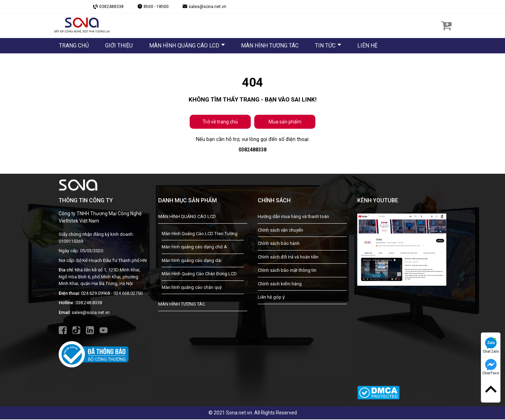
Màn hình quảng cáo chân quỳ (192, 288)
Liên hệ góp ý (271, 298)
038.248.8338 (89, 304)
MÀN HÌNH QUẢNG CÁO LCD (187, 217)
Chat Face (491, 367)
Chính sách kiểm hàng (280, 284)
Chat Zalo (491, 345)
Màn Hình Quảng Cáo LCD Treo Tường (200, 234)
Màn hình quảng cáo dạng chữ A (194, 248)
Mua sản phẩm (285, 122)
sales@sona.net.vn (91, 313)
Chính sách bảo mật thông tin (287, 271)
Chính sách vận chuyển (280, 231)
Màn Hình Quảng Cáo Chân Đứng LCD (199, 275)
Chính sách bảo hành (279, 244)
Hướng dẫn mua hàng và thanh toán (293, 217)
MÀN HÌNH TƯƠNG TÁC (182, 305)
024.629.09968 (96, 294)
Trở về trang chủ (220, 122)
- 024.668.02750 (127, 294)
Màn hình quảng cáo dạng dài (192, 261)
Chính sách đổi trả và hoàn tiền (288, 258)
